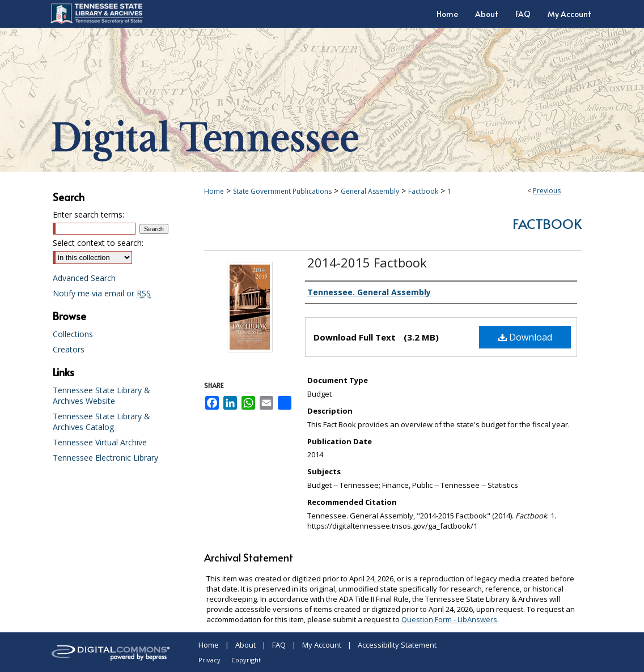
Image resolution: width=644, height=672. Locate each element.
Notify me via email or (102, 293)
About (245, 645)
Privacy (209, 660)
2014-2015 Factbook (367, 262)
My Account (322, 645)
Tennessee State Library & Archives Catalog (101, 422)
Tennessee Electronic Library (105, 458)
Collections (73, 334)
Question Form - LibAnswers (449, 619)
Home (214, 191)
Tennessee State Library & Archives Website (101, 395)
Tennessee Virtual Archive (100, 442)
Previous (547, 191)
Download (525, 337)
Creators (69, 349)
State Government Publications (282, 191)
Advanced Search (84, 278)
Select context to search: (98, 243)
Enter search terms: (88, 214)
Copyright (246, 660)
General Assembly (370, 191)
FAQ (279, 645)
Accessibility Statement (397, 645)
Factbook (423, 191)
